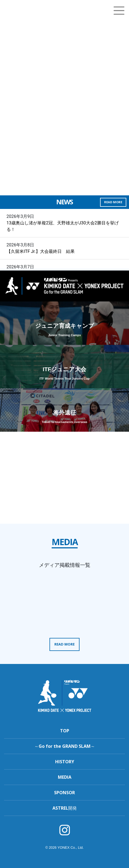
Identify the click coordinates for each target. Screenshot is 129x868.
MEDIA (65, 777)
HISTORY (65, 762)
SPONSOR (64, 793)
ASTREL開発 (65, 808)
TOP (65, 731)
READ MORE (113, 202)
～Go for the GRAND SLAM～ (65, 746)
